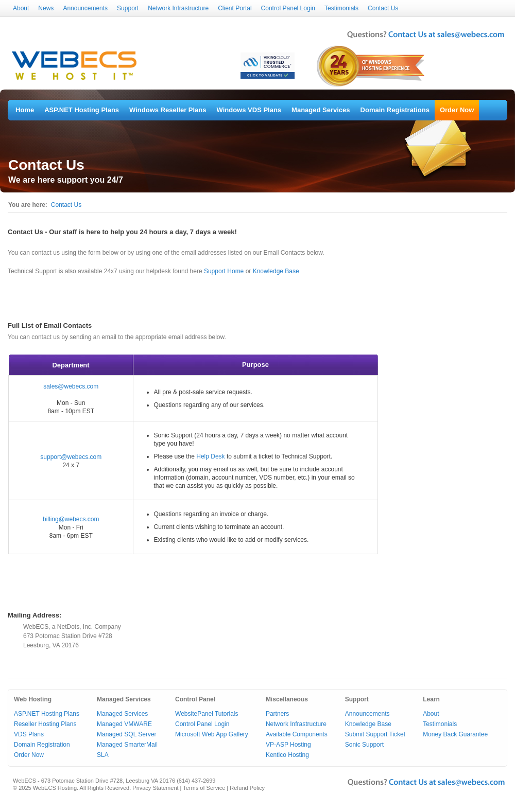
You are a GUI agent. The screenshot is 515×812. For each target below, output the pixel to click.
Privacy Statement (155, 788)
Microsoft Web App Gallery (212, 734)
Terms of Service (204, 788)
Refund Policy (247, 788)
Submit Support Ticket (375, 734)
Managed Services (321, 110)
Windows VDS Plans (249, 110)
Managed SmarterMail (127, 745)
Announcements (85, 8)
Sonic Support (364, 745)
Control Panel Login (288, 8)
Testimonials (341, 8)
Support (128, 8)
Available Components (297, 734)
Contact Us (383, 8)
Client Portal (235, 8)
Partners (277, 714)
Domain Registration (42, 745)
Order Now (457, 110)
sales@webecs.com (71, 386)
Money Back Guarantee (455, 734)
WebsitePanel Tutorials (207, 714)
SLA (103, 755)
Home (25, 110)
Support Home (224, 271)
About (21, 8)
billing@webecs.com (71, 519)
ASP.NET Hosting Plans (82, 110)
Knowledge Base (276, 271)
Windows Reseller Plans (168, 110)
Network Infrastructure (178, 8)
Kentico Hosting (287, 755)
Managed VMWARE (124, 724)
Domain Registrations (395, 110)
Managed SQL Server (127, 734)
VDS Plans (29, 734)
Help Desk (210, 456)
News (46, 8)
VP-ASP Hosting (288, 745)
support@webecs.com (71, 457)
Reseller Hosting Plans (45, 724)
